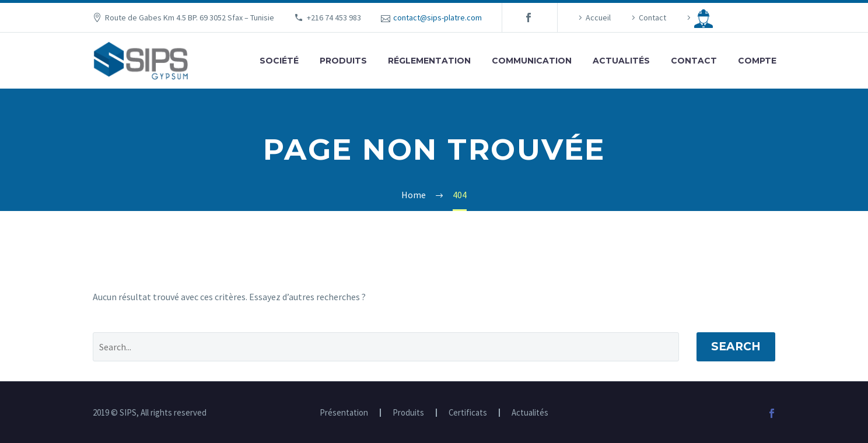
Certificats (468, 413)
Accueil (598, 17)
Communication (532, 61)
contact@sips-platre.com (437, 17)
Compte (757, 61)
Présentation (344, 413)
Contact (652, 17)
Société (279, 61)
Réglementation (429, 61)
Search (736, 347)
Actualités (621, 61)
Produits (343, 61)
